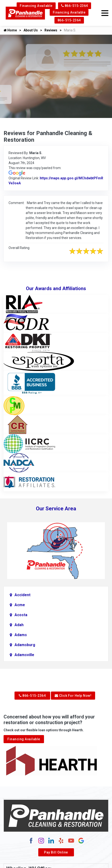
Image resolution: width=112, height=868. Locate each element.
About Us (31, 30)
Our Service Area (56, 509)
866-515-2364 (75, 6)
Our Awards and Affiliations (56, 288)
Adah (19, 625)
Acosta (21, 615)
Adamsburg (25, 645)
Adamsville (24, 655)
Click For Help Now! (73, 696)
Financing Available (36, 6)
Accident (22, 595)
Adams (21, 635)
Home (10, 30)
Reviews (51, 30)
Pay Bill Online (56, 852)
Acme (20, 605)
